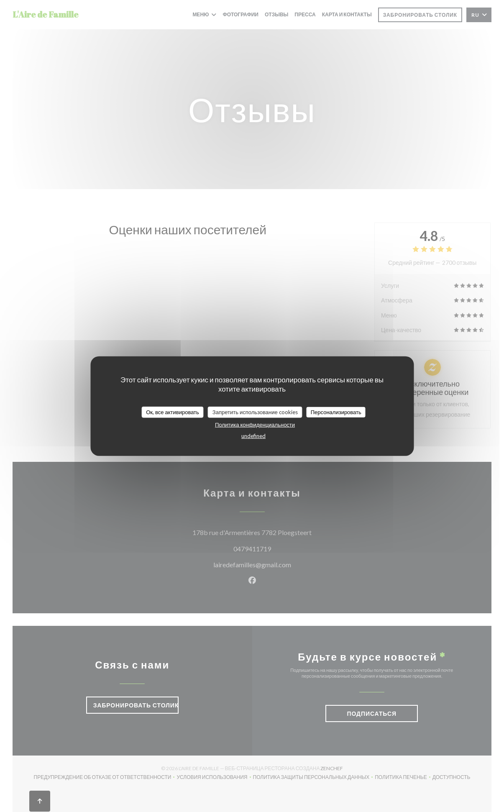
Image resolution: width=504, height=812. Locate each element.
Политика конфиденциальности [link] (255, 425)
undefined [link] (253, 436)
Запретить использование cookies (255, 412)
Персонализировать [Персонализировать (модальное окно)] (336, 412)
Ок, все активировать (173, 412)
